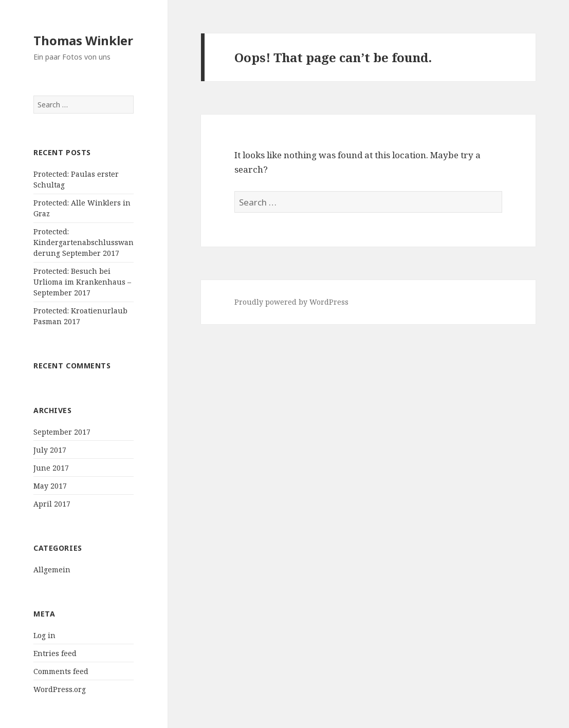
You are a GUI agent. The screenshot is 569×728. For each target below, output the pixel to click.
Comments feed (61, 671)
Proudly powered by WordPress (291, 302)
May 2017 (50, 486)
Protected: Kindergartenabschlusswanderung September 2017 (84, 242)
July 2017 (50, 450)
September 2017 (62, 432)
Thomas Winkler (83, 40)
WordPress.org (60, 689)
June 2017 (51, 468)
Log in (44, 635)
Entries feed (55, 653)
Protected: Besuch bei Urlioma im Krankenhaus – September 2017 (82, 282)
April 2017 (52, 504)
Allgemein (52, 570)
